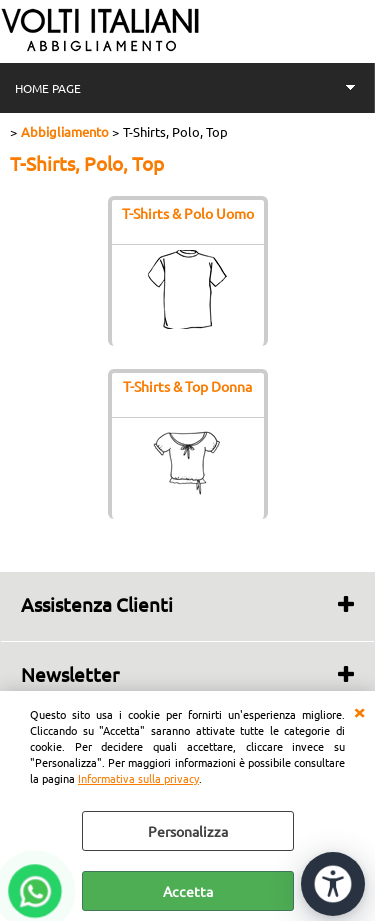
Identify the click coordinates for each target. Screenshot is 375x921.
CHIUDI (359, 711)
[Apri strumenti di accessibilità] (333, 884)
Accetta (188, 891)
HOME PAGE (48, 88)
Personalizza (188, 831)
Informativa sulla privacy (138, 778)
